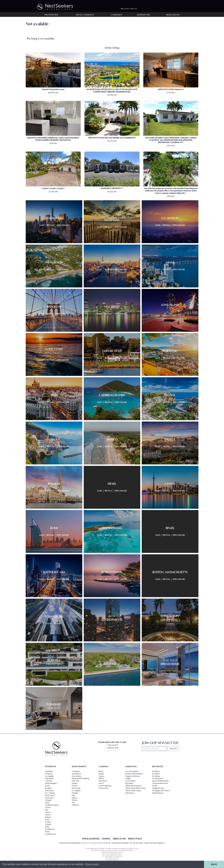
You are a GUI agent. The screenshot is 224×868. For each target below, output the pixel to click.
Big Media (129, 783)
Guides (155, 786)
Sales (42, 225)
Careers (101, 776)
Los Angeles (49, 776)
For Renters (156, 776)
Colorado (49, 781)
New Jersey (49, 791)
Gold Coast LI (50, 795)
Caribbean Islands (52, 805)
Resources (173, 15)
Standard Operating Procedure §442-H (112, 852)
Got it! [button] (214, 864)
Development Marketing (81, 778)
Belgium (48, 817)
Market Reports (158, 793)
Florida (74, 786)
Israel (47, 820)
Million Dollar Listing (133, 791)
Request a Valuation (133, 776)
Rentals (50, 225)
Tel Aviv (75, 800)
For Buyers (156, 771)
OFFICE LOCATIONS (91, 839)
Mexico (48, 812)
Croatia (48, 822)
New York (75, 781)
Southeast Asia (51, 834)
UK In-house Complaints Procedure (112, 854)
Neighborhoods (158, 788)
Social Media (130, 781)
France (48, 807)
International (76, 774)
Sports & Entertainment (160, 781)
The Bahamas (50, 829)
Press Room (103, 781)
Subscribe (173, 748)
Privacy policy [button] (92, 864)
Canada (48, 824)
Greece (48, 815)
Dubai (47, 827)
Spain (47, 803)
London (75, 783)
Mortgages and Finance (161, 791)
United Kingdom (51, 783)
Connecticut (49, 798)
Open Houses (63, 225)
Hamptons (49, 774)
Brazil (47, 832)
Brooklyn (48, 788)
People (101, 774)
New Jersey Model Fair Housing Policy (112, 856)
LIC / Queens (50, 793)
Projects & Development (134, 774)
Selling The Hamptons (133, 786)
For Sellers (156, 774)
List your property (132, 771)
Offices (101, 778)
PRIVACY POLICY (135, 839)
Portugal (48, 800)
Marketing (144, 15)
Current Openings (105, 786)
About (101, 771)
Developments (85, 15)
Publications (130, 793)
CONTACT (106, 839)
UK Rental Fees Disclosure (112, 860)
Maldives (75, 805)
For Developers (158, 778)
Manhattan (49, 771)
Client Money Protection (112, 858)
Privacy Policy (104, 788)
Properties (51, 15)
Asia (73, 803)
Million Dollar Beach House (136, 788)
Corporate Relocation (160, 783)
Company (116, 15)
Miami (47, 786)
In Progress (76, 771)
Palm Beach (49, 778)
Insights (128, 778)
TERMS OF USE (119, 839)
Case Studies (77, 776)
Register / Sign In (129, 9)
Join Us (101, 783)
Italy (47, 810)
